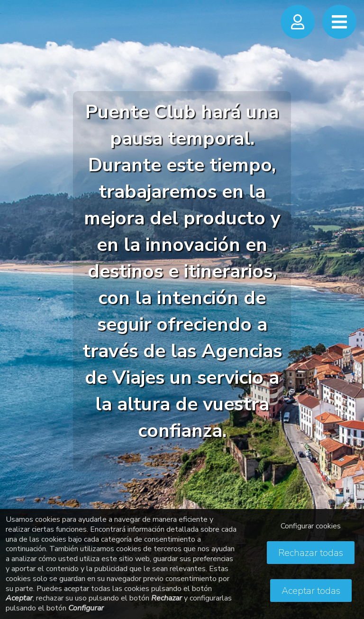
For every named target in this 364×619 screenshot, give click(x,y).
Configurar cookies (311, 526)
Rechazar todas (311, 553)
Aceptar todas (311, 591)
